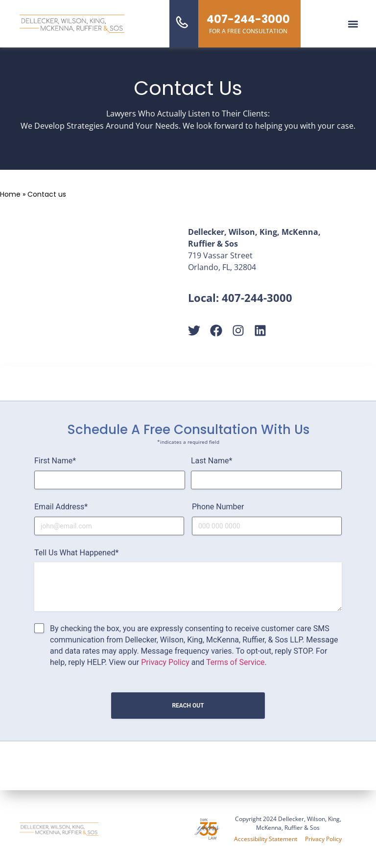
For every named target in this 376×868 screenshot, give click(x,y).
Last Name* (211, 461)
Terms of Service (235, 662)
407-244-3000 (257, 297)
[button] (353, 24)
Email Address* (61, 507)
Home (10, 194)
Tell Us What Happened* (76, 553)
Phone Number (218, 507)
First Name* (55, 461)
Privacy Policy (165, 662)
